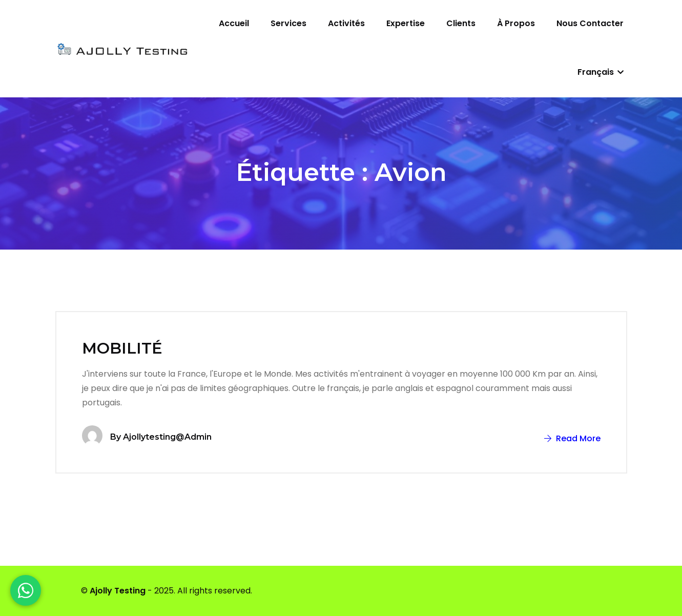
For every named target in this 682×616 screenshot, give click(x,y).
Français (601, 72)
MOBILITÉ (122, 348)
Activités (346, 23)
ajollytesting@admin (167, 437)
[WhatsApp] (26, 590)
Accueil (234, 23)
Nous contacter (590, 23)
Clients (461, 23)
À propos (516, 23)
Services (288, 23)
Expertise (406, 23)
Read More (572, 438)
